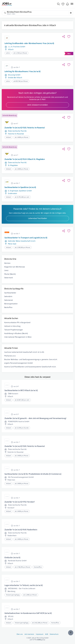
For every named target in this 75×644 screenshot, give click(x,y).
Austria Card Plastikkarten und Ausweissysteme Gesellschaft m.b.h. (30, 367)
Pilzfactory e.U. (10, 356)
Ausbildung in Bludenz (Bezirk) (16, 333)
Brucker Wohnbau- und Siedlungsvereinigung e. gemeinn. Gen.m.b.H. (31, 359)
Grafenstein (12, 193)
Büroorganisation (11, 304)
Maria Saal (12, 244)
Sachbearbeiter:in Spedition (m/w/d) (20, 187)
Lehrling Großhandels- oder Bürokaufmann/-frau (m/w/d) (29, 43)
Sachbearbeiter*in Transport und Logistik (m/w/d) (26, 238)
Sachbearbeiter (10, 293)
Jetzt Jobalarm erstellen (37, 105)
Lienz (6, 270)
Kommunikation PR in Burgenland (17, 322)
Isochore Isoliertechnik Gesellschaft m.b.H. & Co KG (24, 352)
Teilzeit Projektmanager (14, 330)
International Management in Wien (18, 337)
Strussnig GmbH (14, 75)
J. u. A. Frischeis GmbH (17, 47)
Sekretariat (9, 300)
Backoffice (8, 307)
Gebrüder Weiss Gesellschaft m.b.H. (22, 241)
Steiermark (9, 278)
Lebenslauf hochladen (37, 218)
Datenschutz (54, 634)
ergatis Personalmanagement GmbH (19, 363)
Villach (53, 25)
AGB (46, 634)
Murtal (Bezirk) (10, 274)
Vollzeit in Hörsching (12, 326)
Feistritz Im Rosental (16, 134)
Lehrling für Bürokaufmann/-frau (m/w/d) (22, 71)
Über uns (20, 634)
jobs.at (34, 638)
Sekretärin (8, 296)
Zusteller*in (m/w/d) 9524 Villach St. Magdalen (25, 159)
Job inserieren (29, 634)
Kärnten (7, 263)
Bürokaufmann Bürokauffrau (28, 25)
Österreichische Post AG (17, 131)
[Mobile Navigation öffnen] (72, 4)
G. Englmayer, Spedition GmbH (20, 191)
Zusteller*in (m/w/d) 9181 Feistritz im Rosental (25, 128)
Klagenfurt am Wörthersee (15, 267)
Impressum (40, 634)
